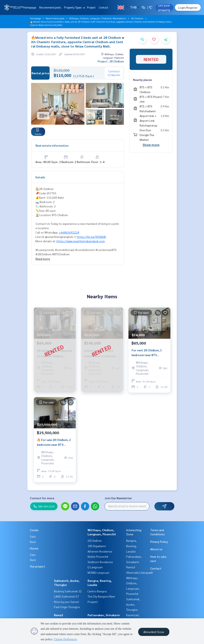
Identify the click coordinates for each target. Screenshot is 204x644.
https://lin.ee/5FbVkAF (92, 237)
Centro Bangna (97, 591)
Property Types (74, 7)
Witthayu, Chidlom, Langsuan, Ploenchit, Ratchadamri (98, 18)
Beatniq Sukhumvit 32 (68, 591)
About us (156, 549)
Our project (37, 566)
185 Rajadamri (97, 546)
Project (91, 7)
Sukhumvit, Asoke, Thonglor (133, 604)
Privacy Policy (159, 542)
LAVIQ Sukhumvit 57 (66, 596)
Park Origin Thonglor (67, 607)
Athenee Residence (100, 551)
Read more (43, 259)
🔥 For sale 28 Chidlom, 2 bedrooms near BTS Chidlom (54, 442)
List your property (164, 7)
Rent (33, 542)
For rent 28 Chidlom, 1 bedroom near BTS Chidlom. (147, 353)
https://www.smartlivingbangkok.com (81, 241)
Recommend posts (50, 7)
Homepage (30, 7)
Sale (33, 536)
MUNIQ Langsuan (98, 572)
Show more (151, 145)
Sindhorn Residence (100, 562)
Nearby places (142, 80)
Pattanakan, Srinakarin (104, 615)
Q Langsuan (95, 567)
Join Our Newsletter (118, 498)
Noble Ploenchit (98, 556)
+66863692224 (69, 232)
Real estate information (52, 145)
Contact (104, 7)
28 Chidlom (137, 18)
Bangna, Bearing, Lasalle (131, 546)
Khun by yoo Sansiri (67, 602)
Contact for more (42, 498)
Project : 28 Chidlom (111, 61)
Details (40, 177)
